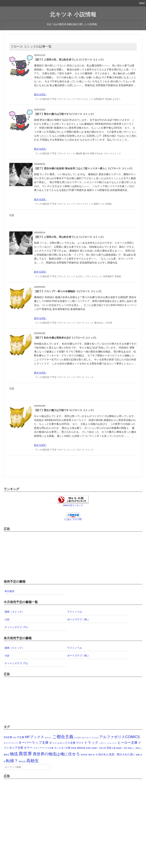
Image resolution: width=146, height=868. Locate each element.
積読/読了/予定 (49, 99)
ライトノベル (75, 612)
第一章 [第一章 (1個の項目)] (95, 755)
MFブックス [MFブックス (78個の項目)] (35, 737)
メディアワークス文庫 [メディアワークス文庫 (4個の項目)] (43, 748)
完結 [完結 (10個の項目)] (109, 748)
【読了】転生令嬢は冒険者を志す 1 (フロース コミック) (65, 338)
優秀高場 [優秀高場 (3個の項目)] (81, 748)
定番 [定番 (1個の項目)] (114, 748)
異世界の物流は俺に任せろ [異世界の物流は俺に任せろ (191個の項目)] (56, 754)
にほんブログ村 (73, 519)
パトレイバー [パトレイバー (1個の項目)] (112, 743)
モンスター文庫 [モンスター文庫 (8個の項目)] (62, 748)
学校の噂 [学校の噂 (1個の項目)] (102, 748)
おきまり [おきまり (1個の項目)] (48, 737)
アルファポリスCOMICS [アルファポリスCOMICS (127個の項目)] (120, 737)
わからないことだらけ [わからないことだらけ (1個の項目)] (90, 737)
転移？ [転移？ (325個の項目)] (12, 761)
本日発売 (9, 591)
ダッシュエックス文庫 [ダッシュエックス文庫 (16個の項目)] (62, 743)
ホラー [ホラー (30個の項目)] (28, 748)
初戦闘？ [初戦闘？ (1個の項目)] (95, 748)
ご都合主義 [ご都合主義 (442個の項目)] (63, 737)
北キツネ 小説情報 (73, 14)
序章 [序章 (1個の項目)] (125, 748)
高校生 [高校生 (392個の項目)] (33, 761)
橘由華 (79, 153)
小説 (7, 619)
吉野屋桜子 (99, 99)
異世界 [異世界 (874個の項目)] (25, 754)
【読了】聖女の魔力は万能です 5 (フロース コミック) (64, 114)
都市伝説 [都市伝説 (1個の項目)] (22, 762)
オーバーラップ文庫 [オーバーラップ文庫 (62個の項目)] (33, 743)
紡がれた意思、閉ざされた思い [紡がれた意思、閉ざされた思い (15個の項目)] (117, 754)
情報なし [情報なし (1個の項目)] (131, 748)
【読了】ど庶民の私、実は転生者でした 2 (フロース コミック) (69, 60)
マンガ (38, 99)
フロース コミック (66, 99)
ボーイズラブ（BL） (79, 619)
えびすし (117, 99)
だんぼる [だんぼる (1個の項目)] (77, 737)
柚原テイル (99, 204)
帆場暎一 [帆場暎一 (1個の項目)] (120, 748)
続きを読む (40, 94)
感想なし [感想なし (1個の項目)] (139, 748)
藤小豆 (86, 153)
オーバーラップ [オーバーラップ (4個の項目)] (11, 743)
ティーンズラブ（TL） (17, 627)
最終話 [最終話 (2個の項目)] (7, 755)
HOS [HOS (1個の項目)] (15, 737)
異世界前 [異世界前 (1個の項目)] (84, 755)
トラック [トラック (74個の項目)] (91, 743)
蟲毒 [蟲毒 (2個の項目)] (138, 755)
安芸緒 (108, 99)
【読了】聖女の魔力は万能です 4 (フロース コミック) (64, 410)
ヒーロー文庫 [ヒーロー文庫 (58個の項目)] (128, 743)
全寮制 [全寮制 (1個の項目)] (88, 748)
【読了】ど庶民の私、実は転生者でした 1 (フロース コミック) (69, 237)
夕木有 (109, 323)
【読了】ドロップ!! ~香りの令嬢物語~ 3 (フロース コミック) (68, 291)
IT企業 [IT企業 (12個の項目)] (21, 737)
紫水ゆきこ (100, 323)
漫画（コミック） (14, 612)
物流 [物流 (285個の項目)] (14, 754)
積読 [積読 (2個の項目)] (90, 755)
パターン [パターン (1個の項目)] (103, 743)
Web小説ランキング (73, 505)
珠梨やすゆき (96, 153)
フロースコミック (84, 99)
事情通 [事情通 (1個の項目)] (74, 748)
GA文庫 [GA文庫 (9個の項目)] (8, 737)
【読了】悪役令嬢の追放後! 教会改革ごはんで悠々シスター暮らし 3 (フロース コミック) (83, 168)
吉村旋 (108, 204)
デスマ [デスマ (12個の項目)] (80, 743)
